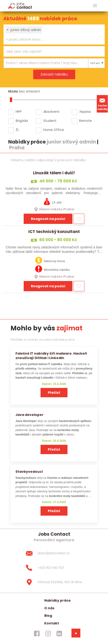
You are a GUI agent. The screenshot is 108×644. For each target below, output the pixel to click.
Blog (48, 616)
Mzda (13, 91)
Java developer (30, 415)
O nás (49, 608)
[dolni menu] (76, 633)
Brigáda (22, 121)
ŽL (17, 130)
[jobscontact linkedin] (59, 634)
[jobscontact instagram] (48, 634)
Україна (85, 112)
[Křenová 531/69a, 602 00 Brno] (54, 582)
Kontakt (52, 623)
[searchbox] (51, 39)
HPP (19, 112)
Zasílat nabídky (102, 104)
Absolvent (51, 112)
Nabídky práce (58, 600)
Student (50, 121)
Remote (86, 121)
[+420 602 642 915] (54, 568)
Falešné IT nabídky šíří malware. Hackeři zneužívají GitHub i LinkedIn (51, 356)
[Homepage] (20, 5)
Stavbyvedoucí (29, 472)
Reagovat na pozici (48, 219)
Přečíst (54, 393)
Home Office (54, 130)
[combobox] (54, 34)
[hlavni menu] (95, 6)
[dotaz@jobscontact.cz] (54, 553)
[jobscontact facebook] (37, 634)
